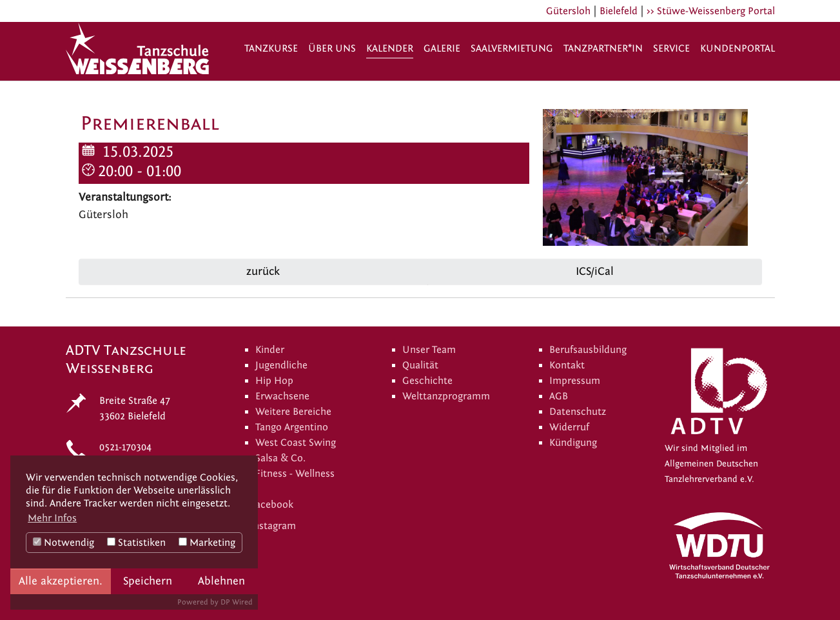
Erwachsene (282, 396)
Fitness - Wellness (295, 474)
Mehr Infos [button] (52, 518)
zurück (261, 271)
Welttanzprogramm (446, 396)
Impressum (575, 381)
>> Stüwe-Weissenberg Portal (711, 11)
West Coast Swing (296, 443)
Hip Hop (274, 381)
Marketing (207, 543)
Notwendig (63, 543)
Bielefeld (619, 11)
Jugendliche (281, 365)
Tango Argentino (292, 427)
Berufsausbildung (588, 350)
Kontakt (567, 365)
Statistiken (136, 543)
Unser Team (429, 350)
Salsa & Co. (280, 458)
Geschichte (427, 381)
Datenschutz (578, 412)
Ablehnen (221, 581)
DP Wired (237, 602)
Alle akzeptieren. (61, 581)
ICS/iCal (595, 271)
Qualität (420, 365)
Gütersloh (568, 11)
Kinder (270, 350)
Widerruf (569, 427)
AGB (559, 396)
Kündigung (573, 443)
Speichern (148, 581)
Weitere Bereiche (293, 412)
